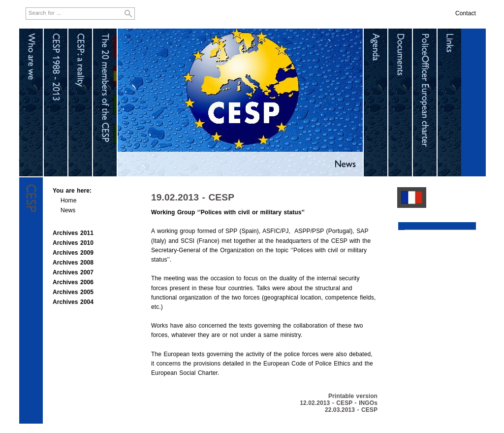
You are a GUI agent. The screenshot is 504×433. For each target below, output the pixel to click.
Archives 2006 (73, 282)
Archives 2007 (73, 272)
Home (68, 200)
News (68, 210)
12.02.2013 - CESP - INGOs (339, 403)
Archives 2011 (73, 233)
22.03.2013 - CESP (351, 410)
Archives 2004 (73, 302)
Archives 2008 (73, 263)
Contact (466, 13)
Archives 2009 (73, 253)
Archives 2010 (73, 243)
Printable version (353, 396)
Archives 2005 (73, 292)
